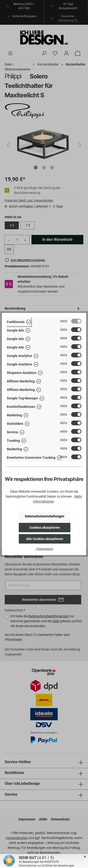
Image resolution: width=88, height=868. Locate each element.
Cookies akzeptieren (45, 528)
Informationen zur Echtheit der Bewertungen (47, 866)
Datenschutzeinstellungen (45, 516)
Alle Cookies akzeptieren (45, 539)
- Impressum (44, 549)
